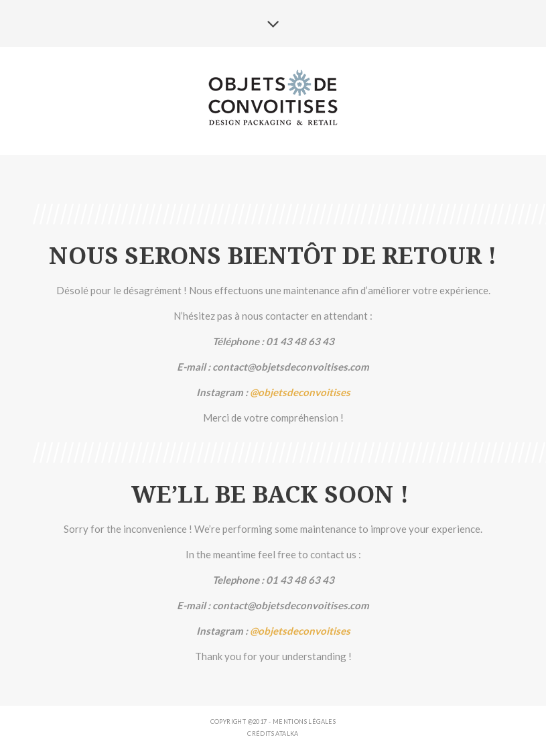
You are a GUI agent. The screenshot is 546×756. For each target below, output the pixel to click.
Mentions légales (304, 721)
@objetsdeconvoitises (300, 392)
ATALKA (287, 734)
